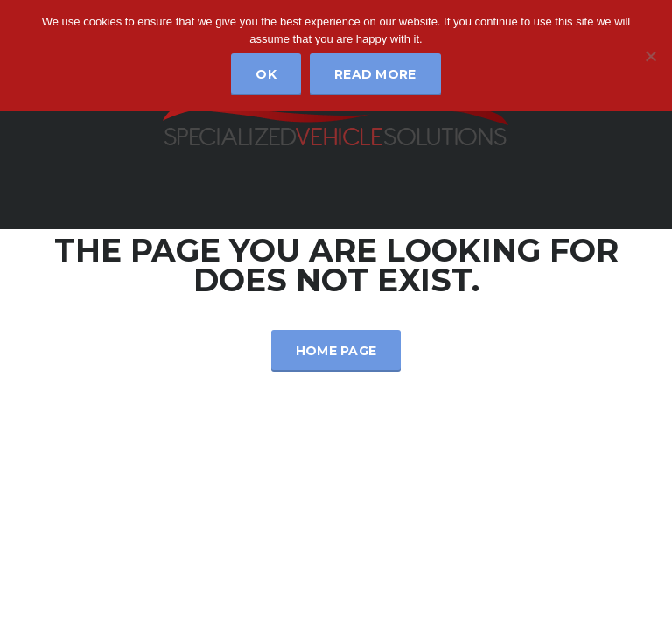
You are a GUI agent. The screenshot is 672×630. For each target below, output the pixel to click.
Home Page (336, 351)
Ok (266, 74)
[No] (650, 56)
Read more (375, 74)
